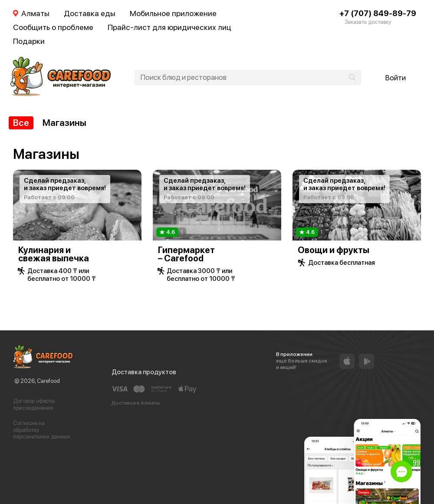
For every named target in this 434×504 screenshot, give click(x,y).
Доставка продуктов (144, 372)
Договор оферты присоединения (34, 404)
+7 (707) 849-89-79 (378, 13)
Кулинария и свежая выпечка (54, 254)
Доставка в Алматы (135, 403)
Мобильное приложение (173, 13)
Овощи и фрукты (334, 250)
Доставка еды (90, 13)
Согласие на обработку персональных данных (41, 430)
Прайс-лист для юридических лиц (169, 27)
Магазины (64, 123)
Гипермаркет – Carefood (186, 254)
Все (21, 123)
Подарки (29, 41)
